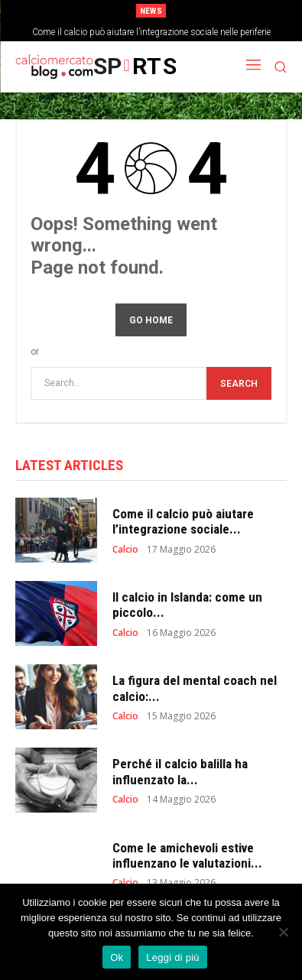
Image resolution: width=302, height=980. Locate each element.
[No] (283, 932)
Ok (117, 957)
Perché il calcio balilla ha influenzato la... (180, 771)
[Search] (239, 383)
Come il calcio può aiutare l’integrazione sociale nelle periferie (151, 32)
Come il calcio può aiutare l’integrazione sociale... (183, 521)
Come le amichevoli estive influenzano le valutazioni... (187, 855)
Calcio (125, 550)
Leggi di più (173, 957)
